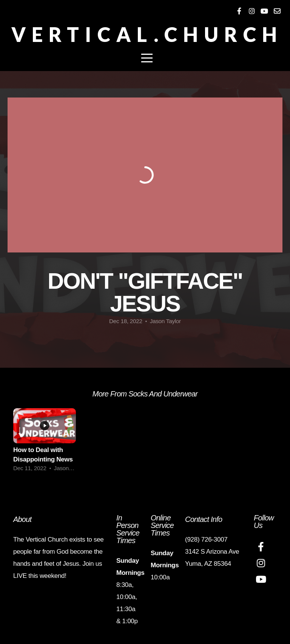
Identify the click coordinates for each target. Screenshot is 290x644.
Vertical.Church (147, 34)
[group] (45, 442)
